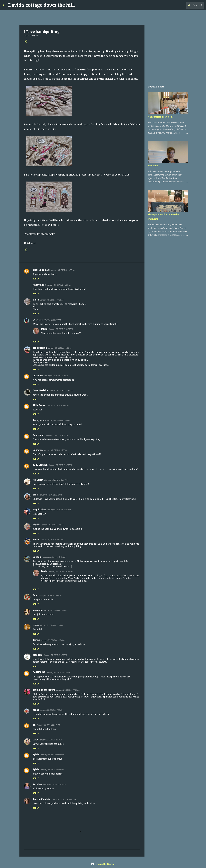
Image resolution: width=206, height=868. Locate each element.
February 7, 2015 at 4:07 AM (55, 784)
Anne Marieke (40, 390)
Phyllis (36, 525)
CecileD (37, 557)
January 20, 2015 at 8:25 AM (49, 595)
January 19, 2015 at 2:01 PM (58, 420)
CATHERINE (39, 672)
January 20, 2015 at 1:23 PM (55, 655)
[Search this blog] (189, 5)
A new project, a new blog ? (161, 117)
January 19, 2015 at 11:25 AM (52, 300)
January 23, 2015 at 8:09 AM (52, 770)
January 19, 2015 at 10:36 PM (59, 510)
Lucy (35, 740)
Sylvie (36, 754)
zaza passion (40, 348)
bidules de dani (41, 270)
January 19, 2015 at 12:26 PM (61, 329)
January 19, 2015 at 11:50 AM (60, 348)
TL (34, 725)
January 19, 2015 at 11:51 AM (56, 376)
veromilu (38, 610)
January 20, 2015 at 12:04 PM (53, 640)
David (44, 329)
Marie (36, 539)
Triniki (36, 640)
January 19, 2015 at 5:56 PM (56, 480)
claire (36, 300)
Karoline (37, 784)
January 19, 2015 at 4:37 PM (57, 435)
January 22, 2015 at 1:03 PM (51, 710)
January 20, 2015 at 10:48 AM (61, 571)
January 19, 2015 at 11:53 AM (61, 391)
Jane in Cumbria (41, 799)
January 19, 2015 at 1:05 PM (58, 405)
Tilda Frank (39, 405)
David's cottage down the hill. (42, 5)
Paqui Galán (39, 510)
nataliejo (38, 655)
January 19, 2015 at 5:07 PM (55, 450)
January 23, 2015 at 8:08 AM (52, 755)
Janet (36, 710)
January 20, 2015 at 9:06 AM (55, 610)
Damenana (38, 435)
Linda (36, 625)
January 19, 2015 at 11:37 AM (48, 320)
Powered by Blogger (103, 864)
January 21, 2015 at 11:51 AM (68, 690)
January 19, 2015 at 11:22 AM (63, 270)
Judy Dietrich (40, 465)
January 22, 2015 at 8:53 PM (48, 725)
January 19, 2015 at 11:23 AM (59, 285)
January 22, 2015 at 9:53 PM (50, 740)
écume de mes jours (44, 690)
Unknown (38, 376)
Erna (35, 495)
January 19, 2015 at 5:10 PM (60, 465)
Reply (36, 279)
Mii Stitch (38, 480)
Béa (35, 595)
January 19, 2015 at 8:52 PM (50, 495)
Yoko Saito (153, 166)
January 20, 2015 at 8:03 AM (52, 540)
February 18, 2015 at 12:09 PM (64, 799)
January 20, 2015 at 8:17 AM (54, 557)
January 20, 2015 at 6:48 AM (53, 525)
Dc (34, 320)
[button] (26, 41)
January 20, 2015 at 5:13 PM (58, 672)
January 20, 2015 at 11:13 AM (52, 625)
